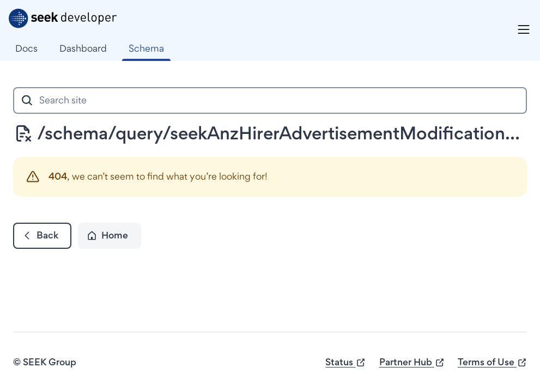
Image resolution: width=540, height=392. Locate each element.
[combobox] (270, 100)
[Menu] (524, 29)
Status (345, 362)
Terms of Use (492, 362)
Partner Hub (412, 362)
